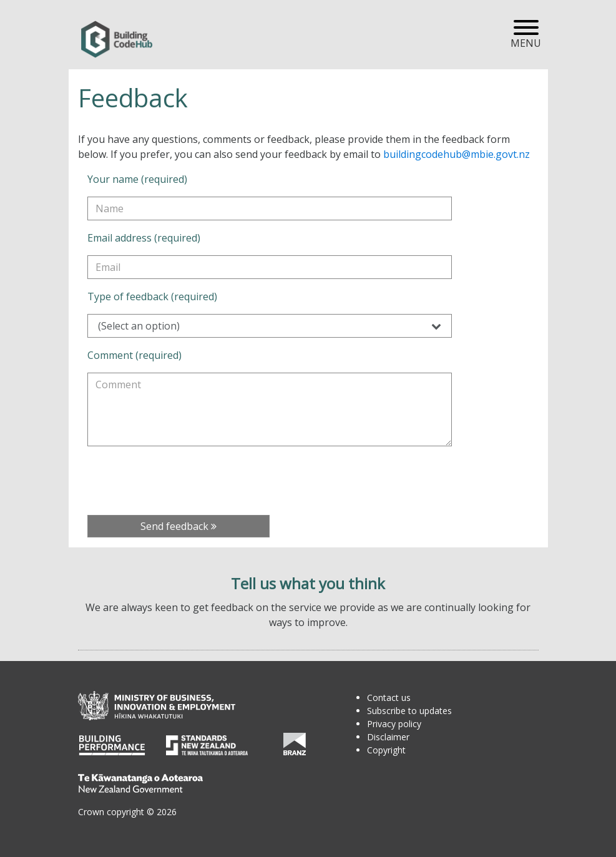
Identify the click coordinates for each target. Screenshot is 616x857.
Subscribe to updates (409, 711)
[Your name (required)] (270, 208)
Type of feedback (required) (152, 296)
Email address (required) (144, 238)
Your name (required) (137, 179)
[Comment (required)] (270, 409)
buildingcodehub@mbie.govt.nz (457, 154)
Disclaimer (388, 737)
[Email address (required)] (270, 267)
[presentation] (182, 481)
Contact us (389, 698)
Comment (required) (134, 355)
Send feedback (178, 526)
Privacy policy (394, 724)
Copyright (386, 750)
